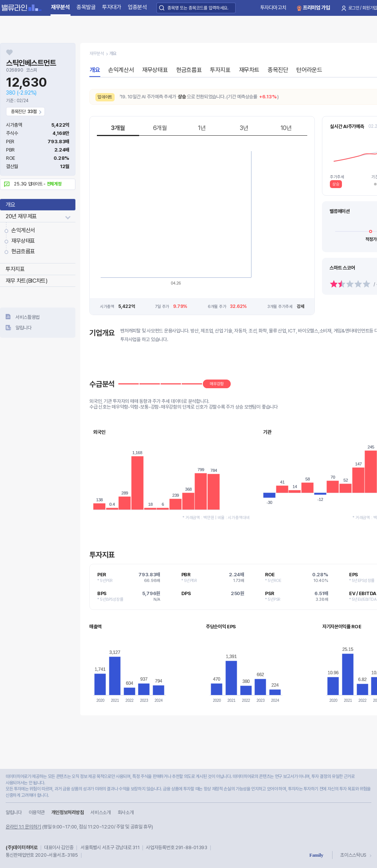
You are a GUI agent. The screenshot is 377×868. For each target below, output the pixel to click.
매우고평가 (344, 211)
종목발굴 (86, 7)
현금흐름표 (23, 251)
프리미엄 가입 (316, 8)
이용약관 (37, 812)
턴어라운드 (309, 70)
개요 (10, 205)
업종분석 (137, 7)
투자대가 (112, 7)
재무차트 (249, 70)
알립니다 (24, 328)
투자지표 (15, 269)
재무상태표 (23, 241)
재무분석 (61, 7)
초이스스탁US (353, 855)
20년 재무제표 (21, 216)
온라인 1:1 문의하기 (23, 827)
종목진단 (278, 70)
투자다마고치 (273, 8)
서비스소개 (100, 812)
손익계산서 (23, 230)
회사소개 (126, 812)
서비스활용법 (28, 317)
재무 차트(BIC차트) (26, 281)
